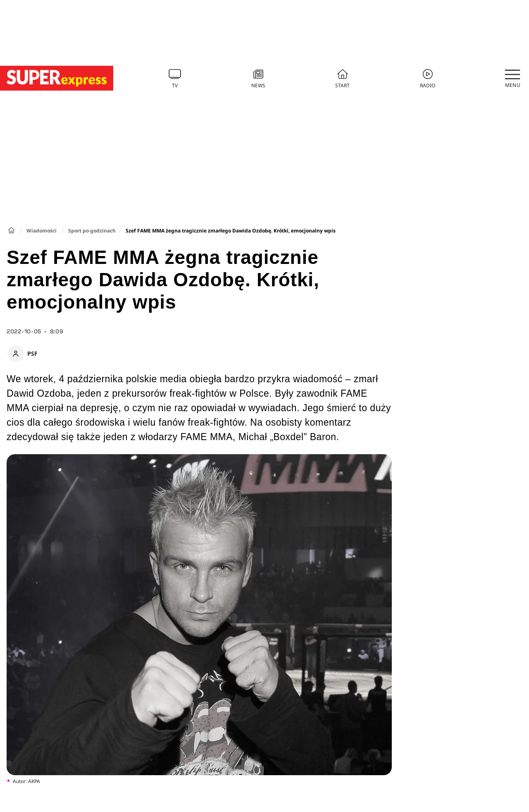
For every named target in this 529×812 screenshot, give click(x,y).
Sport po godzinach (92, 231)
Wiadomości (42, 231)
